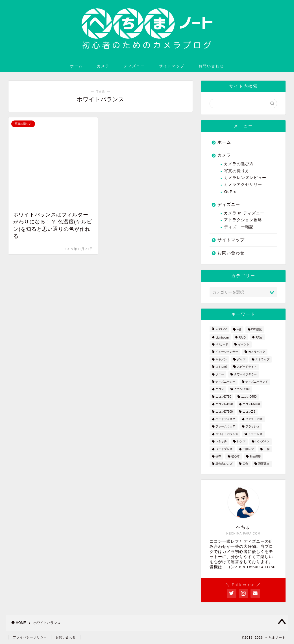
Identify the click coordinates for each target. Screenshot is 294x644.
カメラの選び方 (239, 164)
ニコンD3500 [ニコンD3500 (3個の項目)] (224, 404)
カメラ (103, 66)
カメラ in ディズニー (244, 213)
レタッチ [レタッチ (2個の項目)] (221, 442)
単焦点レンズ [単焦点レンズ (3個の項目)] (224, 464)
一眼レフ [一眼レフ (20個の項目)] (248, 449)
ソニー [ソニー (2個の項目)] (220, 374)
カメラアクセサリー (243, 185)
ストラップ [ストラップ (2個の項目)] (262, 359)
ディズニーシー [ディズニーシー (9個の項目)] (225, 382)
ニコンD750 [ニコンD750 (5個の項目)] (249, 397)
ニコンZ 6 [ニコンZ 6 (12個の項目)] (249, 412)
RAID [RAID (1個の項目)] (242, 338)
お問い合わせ (211, 66)
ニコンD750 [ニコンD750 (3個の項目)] (223, 397)
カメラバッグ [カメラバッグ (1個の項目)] (257, 352)
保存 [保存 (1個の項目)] (218, 456)
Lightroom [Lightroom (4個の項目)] (222, 338)
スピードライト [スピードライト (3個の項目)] (247, 367)
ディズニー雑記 (239, 227)
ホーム (76, 66)
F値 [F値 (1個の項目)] (239, 330)
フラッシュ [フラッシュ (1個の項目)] (252, 427)
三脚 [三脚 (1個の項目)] (267, 449)
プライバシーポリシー (30, 637)
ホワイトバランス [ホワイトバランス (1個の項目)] (227, 434)
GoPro (230, 192)
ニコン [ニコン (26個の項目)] (220, 389)
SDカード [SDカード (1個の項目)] (222, 344)
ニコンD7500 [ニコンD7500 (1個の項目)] (224, 412)
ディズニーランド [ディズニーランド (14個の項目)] (257, 382)
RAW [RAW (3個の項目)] (259, 338)
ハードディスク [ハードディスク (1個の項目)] (225, 419)
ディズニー (134, 66)
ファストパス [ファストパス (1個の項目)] (254, 419)
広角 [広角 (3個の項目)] (245, 464)
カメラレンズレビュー (245, 178)
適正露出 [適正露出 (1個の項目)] (264, 464)
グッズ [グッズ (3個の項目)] (241, 359)
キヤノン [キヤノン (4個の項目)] (221, 359)
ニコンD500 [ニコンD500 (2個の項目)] (242, 389)
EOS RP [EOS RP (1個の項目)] (221, 330)
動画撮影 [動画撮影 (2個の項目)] (255, 456)
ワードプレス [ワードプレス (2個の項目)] (224, 449)
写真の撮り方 (237, 171)
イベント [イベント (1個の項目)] (244, 344)
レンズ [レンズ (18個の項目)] (241, 442)
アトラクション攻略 (243, 220)
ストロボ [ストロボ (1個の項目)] (221, 367)
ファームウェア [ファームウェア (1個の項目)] (225, 427)
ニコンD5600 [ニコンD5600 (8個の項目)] (251, 404)
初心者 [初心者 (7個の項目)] (236, 456)
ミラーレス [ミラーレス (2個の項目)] (255, 434)
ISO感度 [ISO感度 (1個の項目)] (257, 330)
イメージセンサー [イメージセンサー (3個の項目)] (227, 352)
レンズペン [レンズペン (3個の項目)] (262, 442)
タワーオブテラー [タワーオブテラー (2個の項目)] (245, 374)
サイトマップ (172, 66)
